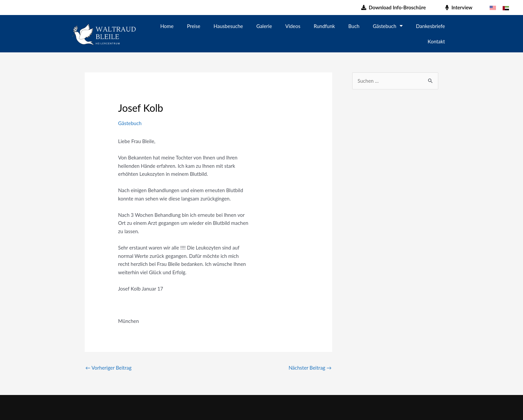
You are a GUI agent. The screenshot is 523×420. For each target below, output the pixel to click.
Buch (354, 26)
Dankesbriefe (430, 26)
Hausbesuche (228, 26)
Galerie (264, 26)
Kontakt (436, 41)
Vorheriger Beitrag (108, 368)
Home (167, 26)
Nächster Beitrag (310, 368)
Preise (193, 26)
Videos (293, 26)
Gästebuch (388, 26)
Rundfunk (324, 26)
